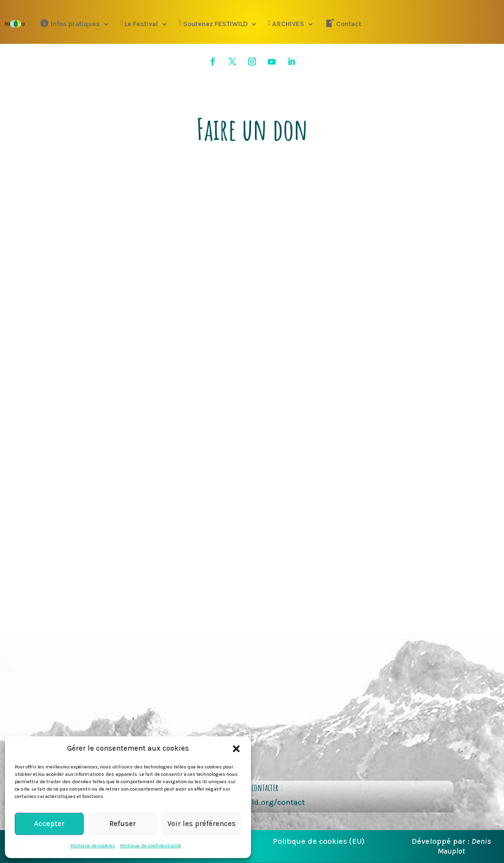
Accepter (49, 824)
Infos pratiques (70, 23)
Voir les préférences (202, 824)
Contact (343, 23)
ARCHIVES (286, 24)
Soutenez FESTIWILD (213, 24)
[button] (236, 749)
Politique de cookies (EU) (319, 841)
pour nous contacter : (252, 787)
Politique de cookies (93, 846)
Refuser (123, 824)
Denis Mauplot (464, 846)
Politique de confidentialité (151, 846)
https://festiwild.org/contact (252, 802)
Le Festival (139, 24)
